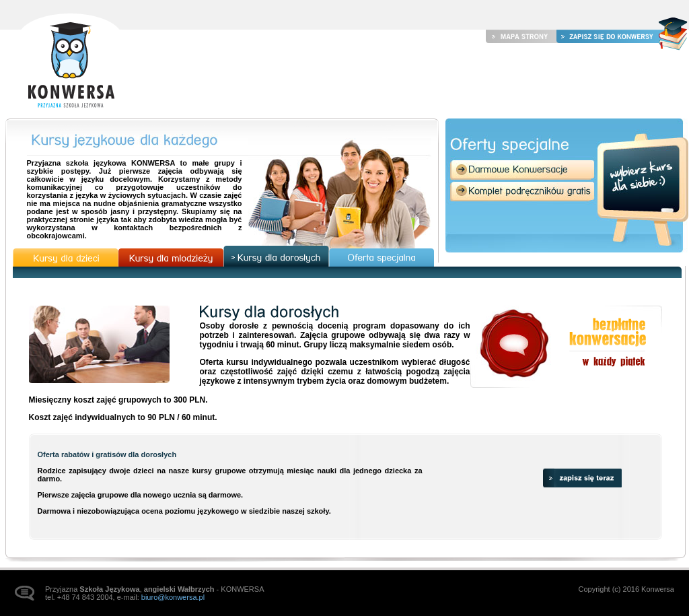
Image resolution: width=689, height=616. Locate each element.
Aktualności (325, 80)
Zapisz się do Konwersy (608, 36)
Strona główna (70, 62)
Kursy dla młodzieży (171, 258)
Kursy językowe (426, 80)
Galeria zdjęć (524, 80)
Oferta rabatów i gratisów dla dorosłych (107, 454)
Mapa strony (521, 36)
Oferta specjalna (382, 258)
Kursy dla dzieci (66, 258)
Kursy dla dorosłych (276, 256)
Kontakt (608, 80)
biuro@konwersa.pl (173, 597)
